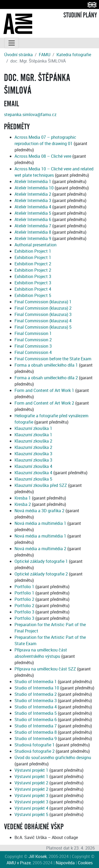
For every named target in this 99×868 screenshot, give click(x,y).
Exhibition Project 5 (33, 295)
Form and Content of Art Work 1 (44, 390)
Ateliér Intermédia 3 (33, 200)
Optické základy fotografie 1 (41, 561)
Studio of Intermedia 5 (36, 713)
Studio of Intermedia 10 (37, 688)
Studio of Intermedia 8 (36, 732)
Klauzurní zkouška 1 (33, 428)
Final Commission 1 (33, 333)
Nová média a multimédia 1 (40, 523)
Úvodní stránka (18, 55)
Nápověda (65, 863)
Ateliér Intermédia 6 (33, 219)
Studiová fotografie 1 (35, 745)
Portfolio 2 (24, 599)
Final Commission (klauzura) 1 (43, 302)
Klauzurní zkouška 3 (33, 454)
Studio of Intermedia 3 (36, 701)
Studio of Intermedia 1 (36, 682)
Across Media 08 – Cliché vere (43, 156)
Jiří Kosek (38, 856)
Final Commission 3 (33, 346)
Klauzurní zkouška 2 (33, 441)
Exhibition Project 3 (33, 276)
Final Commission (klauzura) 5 (43, 327)
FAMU (45, 55)
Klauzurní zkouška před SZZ (41, 485)
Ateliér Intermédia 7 (33, 226)
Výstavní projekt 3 (31, 795)
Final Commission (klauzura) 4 (43, 321)
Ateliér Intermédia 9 (33, 238)
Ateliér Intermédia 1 (33, 181)
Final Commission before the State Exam (53, 359)
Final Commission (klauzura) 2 (43, 308)
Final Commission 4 (33, 352)
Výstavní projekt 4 (31, 808)
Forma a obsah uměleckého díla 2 (46, 378)
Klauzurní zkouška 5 (33, 479)
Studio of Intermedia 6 (36, 720)
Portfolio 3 (24, 612)
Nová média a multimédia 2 (40, 549)
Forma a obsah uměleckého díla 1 (46, 365)
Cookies (85, 863)
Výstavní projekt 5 (31, 814)
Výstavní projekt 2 (31, 783)
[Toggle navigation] (12, 43)
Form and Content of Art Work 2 (44, 403)
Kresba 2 (23, 504)
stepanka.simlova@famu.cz (30, 114)
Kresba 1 (23, 498)
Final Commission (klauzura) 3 (43, 314)
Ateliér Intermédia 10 (34, 188)
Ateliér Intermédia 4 (33, 207)
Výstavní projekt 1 (31, 770)
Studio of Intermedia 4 (36, 707)
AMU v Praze (19, 863)
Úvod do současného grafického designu (53, 757)
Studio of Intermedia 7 (36, 726)
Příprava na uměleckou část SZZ (45, 669)
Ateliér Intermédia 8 (33, 232)
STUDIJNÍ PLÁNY (80, 15)
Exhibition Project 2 (33, 264)
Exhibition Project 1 (33, 251)
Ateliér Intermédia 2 (33, 194)
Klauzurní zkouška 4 (33, 466)
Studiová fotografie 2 (35, 751)
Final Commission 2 (33, 340)
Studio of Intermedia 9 (36, 738)
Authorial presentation (36, 245)
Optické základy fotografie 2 (41, 574)
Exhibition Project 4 (33, 289)
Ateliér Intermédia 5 (33, 213)
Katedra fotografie (74, 55)
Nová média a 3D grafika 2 (39, 511)
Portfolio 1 (24, 587)
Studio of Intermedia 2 (36, 694)
